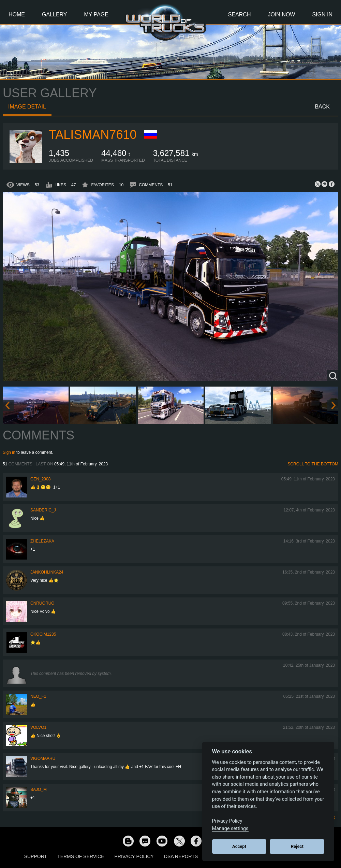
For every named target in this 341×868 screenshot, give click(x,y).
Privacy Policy (134, 856)
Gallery (55, 15)
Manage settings (230, 829)
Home (17, 15)
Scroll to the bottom (313, 464)
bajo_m (39, 790)
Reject (297, 846)
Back (322, 107)
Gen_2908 (40, 479)
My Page (96, 15)
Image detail (27, 107)
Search (240, 15)
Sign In (322, 15)
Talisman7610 (93, 135)
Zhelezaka (42, 541)
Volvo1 (38, 727)
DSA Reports (181, 856)
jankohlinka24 (47, 572)
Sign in (9, 452)
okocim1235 (43, 634)
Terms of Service (81, 856)
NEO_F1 (38, 696)
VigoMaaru (43, 758)
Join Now (281, 15)
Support (36, 856)
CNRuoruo (42, 603)
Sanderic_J (43, 510)
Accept (239, 846)
